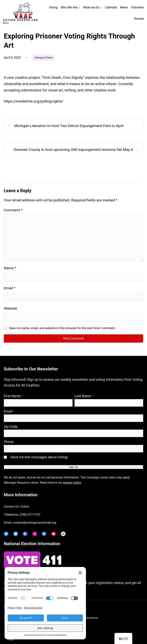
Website (10, 308)
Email (10, 288)
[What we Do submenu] (101, 8)
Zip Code (11, 427)
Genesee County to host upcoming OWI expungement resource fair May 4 (73, 150)
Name (10, 268)
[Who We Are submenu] (79, 8)
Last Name (84, 396)
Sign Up (73, 467)
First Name (13, 396)
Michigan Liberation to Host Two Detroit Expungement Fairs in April (69, 126)
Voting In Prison (43, 57)
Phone (9, 442)
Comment (13, 210)
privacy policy (72, 483)
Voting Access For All (21, 21)
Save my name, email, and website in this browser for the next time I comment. (62, 328)
